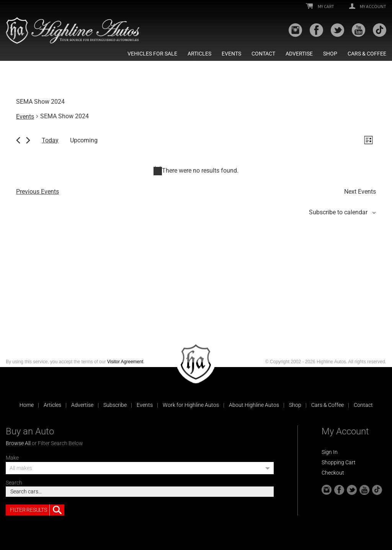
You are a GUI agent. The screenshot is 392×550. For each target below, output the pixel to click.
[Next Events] (28, 140)
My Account (368, 7)
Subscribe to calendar (338, 212)
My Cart (320, 7)
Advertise (299, 54)
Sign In (330, 452)
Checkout (333, 473)
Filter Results (37, 510)
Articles (199, 54)
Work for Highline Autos (191, 405)
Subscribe (115, 405)
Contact (263, 54)
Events (231, 54)
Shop (330, 54)
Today (50, 140)
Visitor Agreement (125, 362)
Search (14, 483)
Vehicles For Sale (152, 54)
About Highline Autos (254, 405)
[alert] (196, 171)
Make (12, 458)
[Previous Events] (18, 140)
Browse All (18, 443)
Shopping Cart (339, 462)
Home (27, 405)
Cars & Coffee (367, 54)
